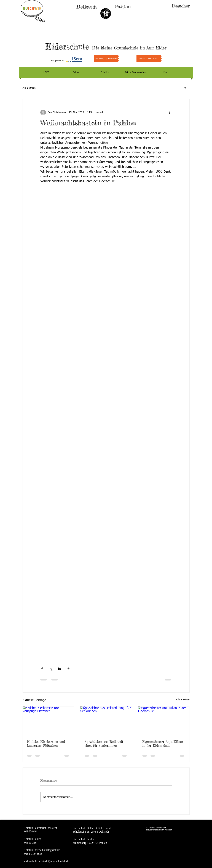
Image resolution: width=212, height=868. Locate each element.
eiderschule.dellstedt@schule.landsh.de (47, 861)
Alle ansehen (183, 700)
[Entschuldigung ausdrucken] (106, 59)
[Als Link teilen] (68, 669)
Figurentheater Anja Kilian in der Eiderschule (163, 743)
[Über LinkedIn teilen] (59, 669)
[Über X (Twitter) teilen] (51, 669)
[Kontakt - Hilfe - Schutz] (149, 59)
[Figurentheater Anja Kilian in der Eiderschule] (164, 721)
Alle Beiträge (29, 88)
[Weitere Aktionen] (170, 112)
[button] (185, 88)
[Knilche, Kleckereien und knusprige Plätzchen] (48, 721)
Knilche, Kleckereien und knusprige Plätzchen (46, 743)
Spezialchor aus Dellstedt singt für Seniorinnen (104, 743)
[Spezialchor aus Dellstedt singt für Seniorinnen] (106, 721)
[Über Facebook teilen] (42, 669)
